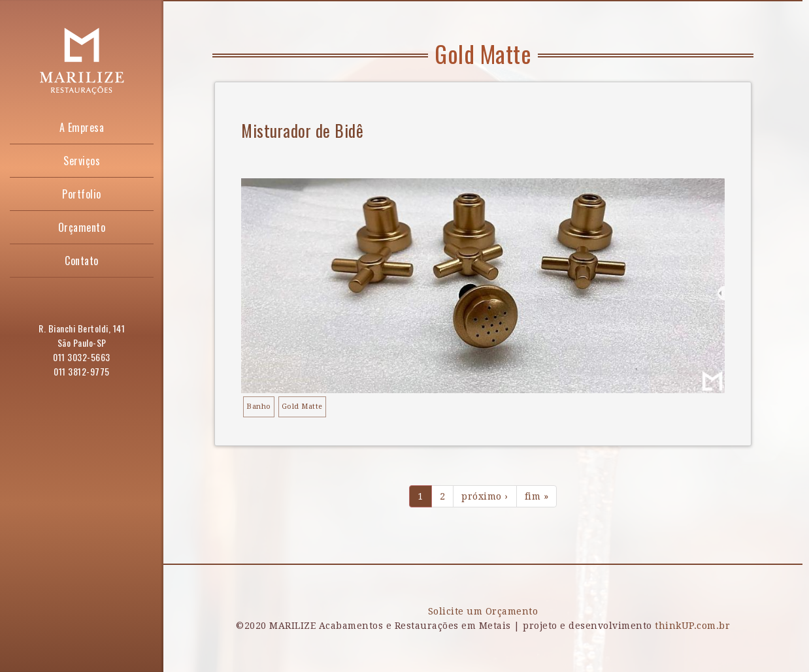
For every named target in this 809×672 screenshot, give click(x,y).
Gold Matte (302, 407)
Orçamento (82, 227)
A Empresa (82, 127)
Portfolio (82, 194)
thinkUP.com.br (692, 626)
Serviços (82, 161)
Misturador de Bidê (302, 130)
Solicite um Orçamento (483, 611)
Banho (259, 407)
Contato (82, 261)
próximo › (485, 496)
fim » (537, 496)
